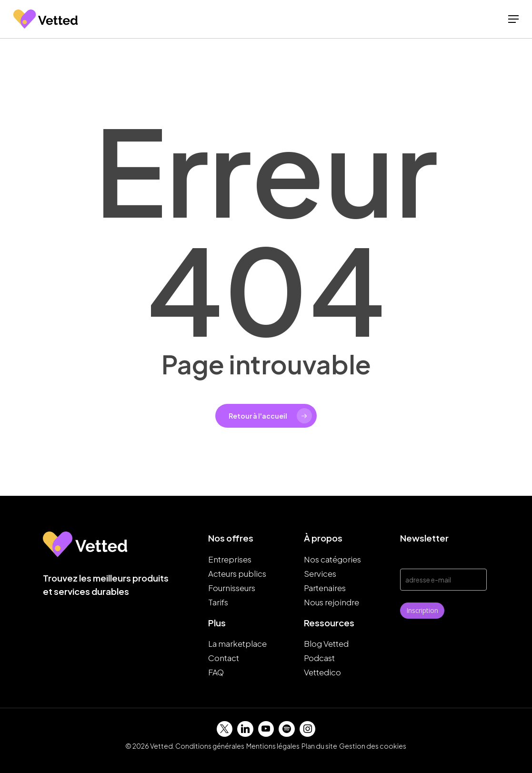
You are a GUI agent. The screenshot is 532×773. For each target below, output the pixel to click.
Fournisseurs (232, 588)
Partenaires (325, 588)
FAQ (216, 672)
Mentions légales (273, 746)
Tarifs (218, 602)
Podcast (319, 658)
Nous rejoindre (331, 602)
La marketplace (237, 643)
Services (320, 573)
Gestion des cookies (373, 746)
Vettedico (322, 672)
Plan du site (319, 746)
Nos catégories (332, 559)
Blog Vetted (326, 643)
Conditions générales (210, 746)
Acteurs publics (237, 573)
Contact (224, 658)
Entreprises (230, 559)
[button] (513, 23)
